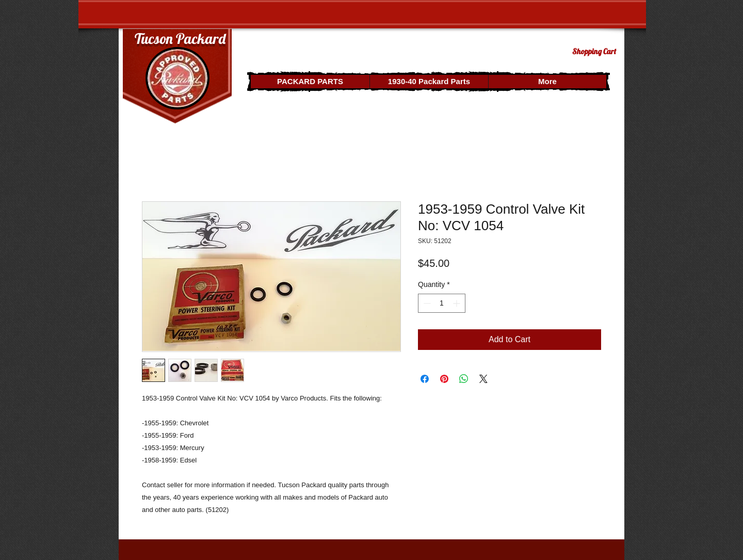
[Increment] (457, 303)
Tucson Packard (180, 38)
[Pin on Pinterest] (444, 379)
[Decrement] (426, 303)
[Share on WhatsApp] (464, 379)
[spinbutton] (442, 303)
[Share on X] (483, 379)
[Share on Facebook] (425, 379)
